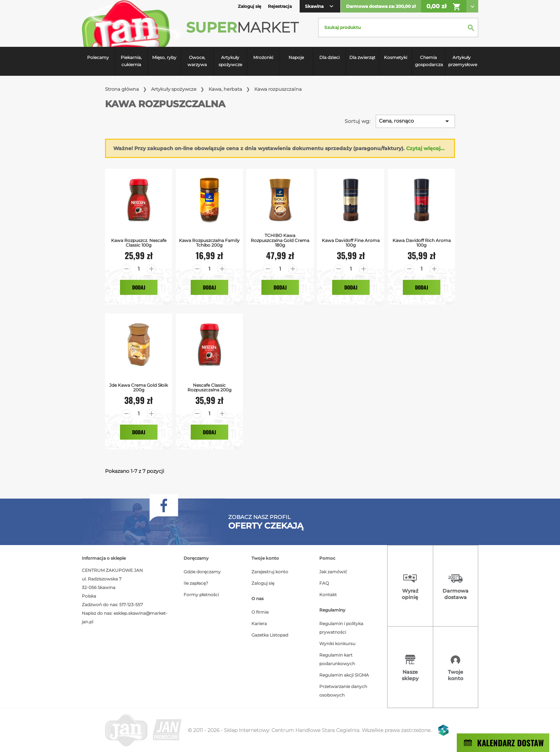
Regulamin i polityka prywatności (341, 628)
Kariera (259, 624)
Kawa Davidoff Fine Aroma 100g (351, 243)
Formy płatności (201, 595)
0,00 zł (444, 7)
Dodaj (139, 287)
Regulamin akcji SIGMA (344, 675)
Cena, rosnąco (415, 121)
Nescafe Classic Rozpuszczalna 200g (209, 387)
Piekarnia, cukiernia (131, 61)
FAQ (324, 583)
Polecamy (98, 57)
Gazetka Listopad (270, 635)
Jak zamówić (333, 572)
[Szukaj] (398, 28)
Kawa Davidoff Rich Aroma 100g (422, 243)
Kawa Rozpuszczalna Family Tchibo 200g (209, 243)
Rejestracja (280, 6)
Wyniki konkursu (337, 644)
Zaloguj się (263, 583)
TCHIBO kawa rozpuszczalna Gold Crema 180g (280, 240)
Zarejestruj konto (270, 572)
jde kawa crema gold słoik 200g (139, 387)
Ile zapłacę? (196, 583)
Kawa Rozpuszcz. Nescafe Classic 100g (139, 243)
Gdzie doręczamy (202, 572)
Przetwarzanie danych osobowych (343, 691)
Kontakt (328, 595)
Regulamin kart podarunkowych (337, 659)
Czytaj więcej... (425, 148)
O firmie (260, 612)
